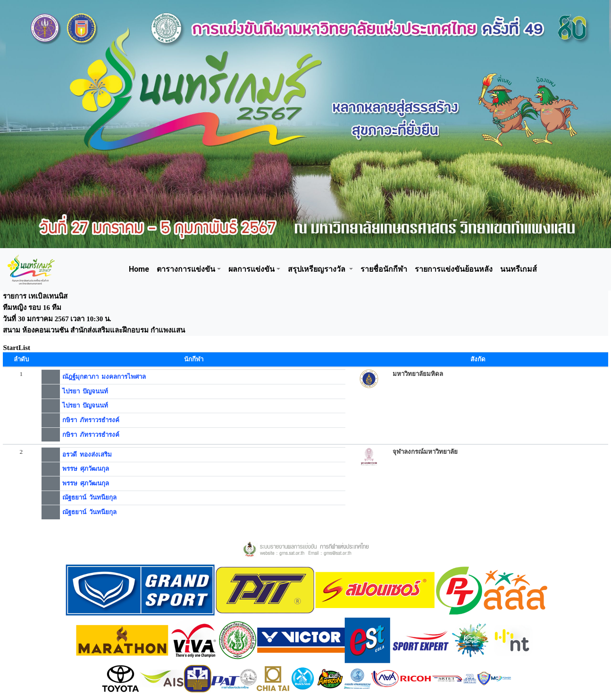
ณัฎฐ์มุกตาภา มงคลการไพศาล (104, 377)
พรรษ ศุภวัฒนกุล (86, 469)
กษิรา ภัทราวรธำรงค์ (91, 420)
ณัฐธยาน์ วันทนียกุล (90, 497)
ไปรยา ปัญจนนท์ (85, 391)
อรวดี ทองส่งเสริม (87, 454)
